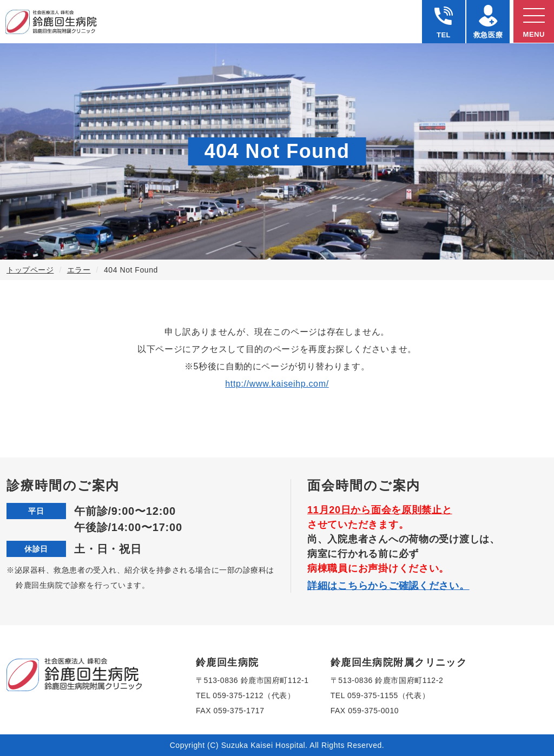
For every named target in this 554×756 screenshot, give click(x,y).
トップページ (30, 270)
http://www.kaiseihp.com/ (277, 384)
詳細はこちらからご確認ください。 (388, 586)
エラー (79, 270)
